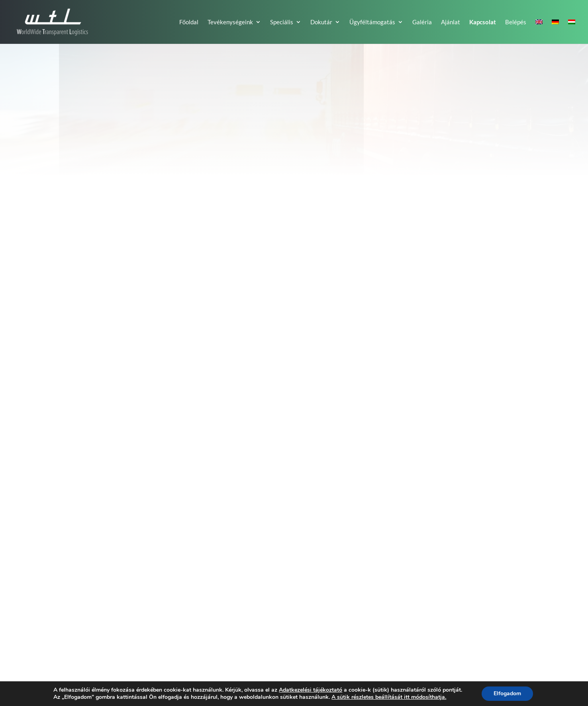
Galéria (422, 22)
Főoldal (189, 22)
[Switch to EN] (539, 31)
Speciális (282, 22)
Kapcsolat (483, 22)
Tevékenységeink (230, 22)
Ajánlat (451, 22)
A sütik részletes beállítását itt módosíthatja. (389, 697)
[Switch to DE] (555, 31)
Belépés (516, 22)
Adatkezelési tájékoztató (311, 690)
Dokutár (321, 22)
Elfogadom (507, 693)
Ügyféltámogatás (372, 22)
